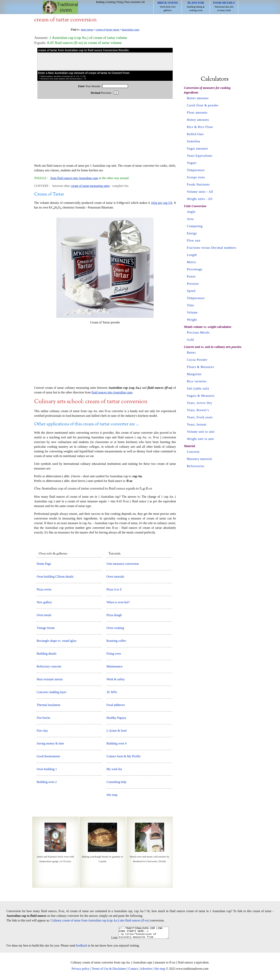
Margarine (194, 374)
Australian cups (131, 30)
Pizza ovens (44, 589)
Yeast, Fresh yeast (200, 417)
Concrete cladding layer (51, 692)
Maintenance (114, 666)
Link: (112, 940)
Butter (191, 353)
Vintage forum (46, 628)
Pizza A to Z (114, 589)
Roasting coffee (116, 641)
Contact (133, 971)
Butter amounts (198, 98)
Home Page (44, 564)
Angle (191, 212)
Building (100, 2)
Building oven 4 (116, 743)
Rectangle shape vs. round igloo (56, 641)
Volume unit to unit (201, 432)
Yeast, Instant (197, 424)
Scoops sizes (196, 177)
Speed (191, 291)
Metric (192, 262)
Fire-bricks (43, 718)
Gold (190, 340)
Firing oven (114, 654)
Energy (192, 233)
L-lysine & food (116, 731)
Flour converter (132, 2)
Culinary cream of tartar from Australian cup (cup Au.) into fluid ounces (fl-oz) (100, 920)
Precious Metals (198, 332)
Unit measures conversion (122, 564)
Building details (46, 654)
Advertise (146, 971)
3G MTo (112, 692)
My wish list (114, 769)
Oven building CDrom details (55, 577)
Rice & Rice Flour (200, 127)
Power (191, 276)
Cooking (111, 2)
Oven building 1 (47, 769)
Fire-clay (42, 731)
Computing (195, 226)
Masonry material (199, 459)
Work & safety (115, 679)
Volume (192, 312)
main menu (87, 30)
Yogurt (192, 163)
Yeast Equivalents (200, 156)
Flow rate (194, 240)
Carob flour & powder (203, 105)
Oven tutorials (115, 577)
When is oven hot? (118, 602)
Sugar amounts (197, 148)
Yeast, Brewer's (198, 410)
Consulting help (116, 782)
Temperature (196, 170)
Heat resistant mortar (50, 679)
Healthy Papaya (116, 718)
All (143, 2)
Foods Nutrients (198, 184)
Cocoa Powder (197, 360)
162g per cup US (162, 203)
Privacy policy (81, 971)
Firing (120, 2)
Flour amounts (197, 113)
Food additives (116, 705)
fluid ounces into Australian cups (112, 392)
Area (190, 219)
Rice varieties (197, 381)
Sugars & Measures (201, 396)
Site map (112, 795)
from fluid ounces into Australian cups (74, 178)
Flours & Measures (200, 367)
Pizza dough (114, 615)
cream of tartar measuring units (90, 186)
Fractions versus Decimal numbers (212, 248)
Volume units (196, 192)
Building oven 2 (47, 782)
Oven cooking (115, 628)
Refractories (196, 466)
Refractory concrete (49, 666)
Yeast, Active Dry (199, 403)
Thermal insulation (48, 705)
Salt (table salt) (198, 388)
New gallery (44, 602)
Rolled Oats (195, 134)
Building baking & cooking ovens (196, 6)
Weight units (196, 199)
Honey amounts (198, 120)
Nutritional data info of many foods (224, 6)
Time (190, 305)
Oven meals (44, 615)
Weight (192, 320)
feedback (82, 948)
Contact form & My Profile (123, 756)
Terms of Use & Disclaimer (109, 971)
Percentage (195, 269)
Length (192, 255)
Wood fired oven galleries (168, 6)
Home (60, 7)
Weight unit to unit (200, 439)
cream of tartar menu (107, 30)
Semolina (193, 141)
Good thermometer (48, 756)
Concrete (193, 452)
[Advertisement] (105, 133)
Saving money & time (50, 743)
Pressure (193, 284)
